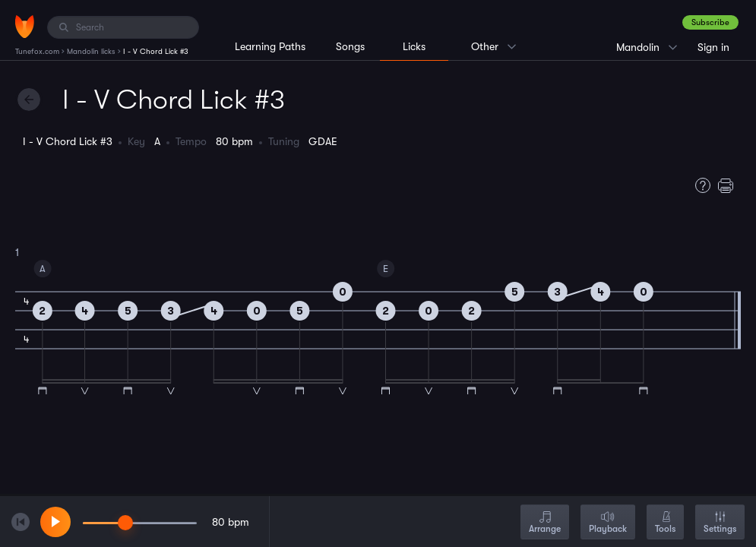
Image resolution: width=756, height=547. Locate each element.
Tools (665, 523)
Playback (608, 523)
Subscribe (710, 22)
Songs (350, 46)
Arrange (545, 523)
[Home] (25, 27)
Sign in (713, 47)
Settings (720, 523)
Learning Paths (270, 46)
